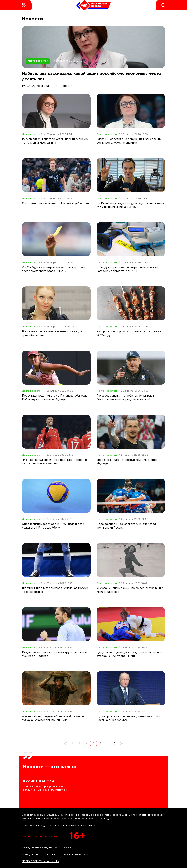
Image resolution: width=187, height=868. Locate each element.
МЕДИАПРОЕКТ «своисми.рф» (40, 861)
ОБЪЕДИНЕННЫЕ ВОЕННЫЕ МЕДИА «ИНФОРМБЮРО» (55, 854)
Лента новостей (38, 61)
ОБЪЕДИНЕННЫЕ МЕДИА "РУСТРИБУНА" (47, 848)
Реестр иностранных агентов (40, 836)
